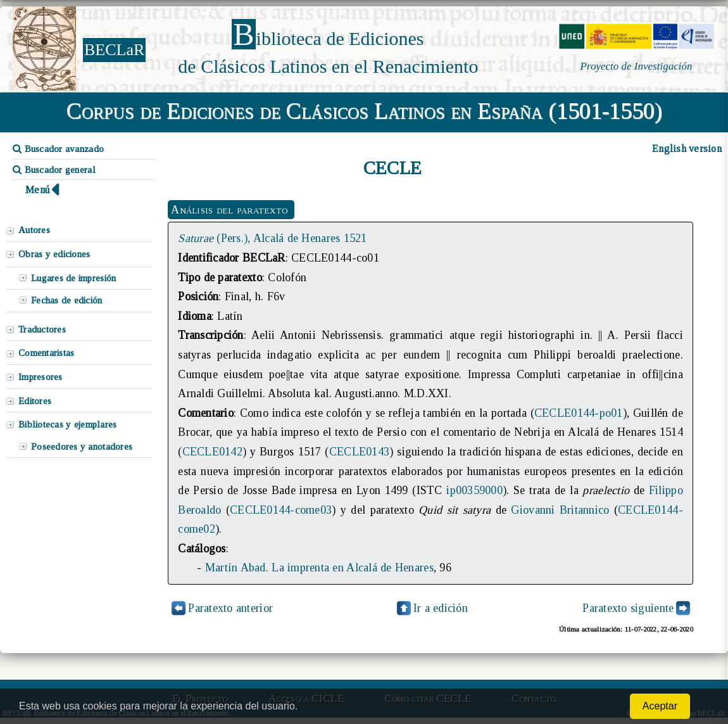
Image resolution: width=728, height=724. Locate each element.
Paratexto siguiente (628, 608)
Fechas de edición (67, 300)
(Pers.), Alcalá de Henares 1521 (272, 238)
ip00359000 (474, 490)
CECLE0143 (359, 452)
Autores (34, 230)
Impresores (41, 377)
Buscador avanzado (58, 149)
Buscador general (54, 170)
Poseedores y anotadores (82, 447)
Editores (35, 401)
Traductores (42, 329)
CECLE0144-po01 (579, 413)
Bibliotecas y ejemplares (67, 424)
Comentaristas (46, 353)
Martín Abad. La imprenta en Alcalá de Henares (319, 568)
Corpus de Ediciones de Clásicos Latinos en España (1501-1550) (364, 111)
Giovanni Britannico (560, 510)
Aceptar (660, 706)
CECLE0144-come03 (281, 510)
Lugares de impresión (73, 278)
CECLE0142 (212, 452)
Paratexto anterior (230, 608)
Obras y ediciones (54, 254)
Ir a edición (431, 608)
